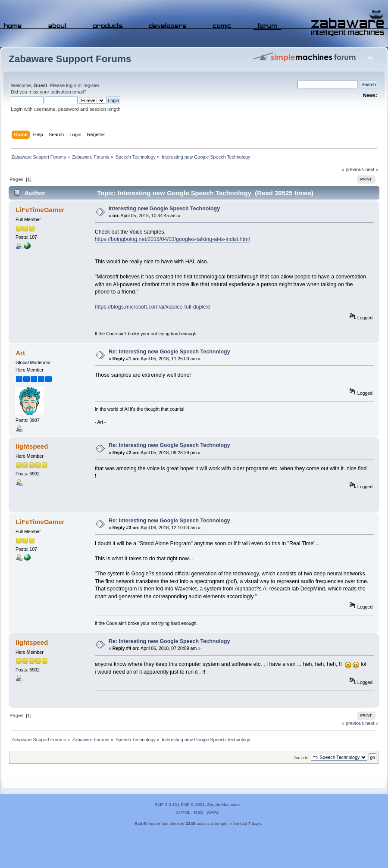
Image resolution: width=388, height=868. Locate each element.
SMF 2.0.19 (166, 804)
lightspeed (32, 446)
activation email (67, 92)
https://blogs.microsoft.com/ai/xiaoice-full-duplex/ (153, 307)
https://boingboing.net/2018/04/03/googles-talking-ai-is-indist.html (172, 239)
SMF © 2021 (193, 804)
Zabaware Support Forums (70, 59)
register (91, 85)
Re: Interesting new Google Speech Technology (169, 352)
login (71, 85)
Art (20, 353)
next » (372, 169)
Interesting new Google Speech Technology (164, 209)
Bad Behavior (147, 823)
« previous (353, 169)
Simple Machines (223, 804)
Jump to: (302, 757)
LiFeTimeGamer (40, 210)
